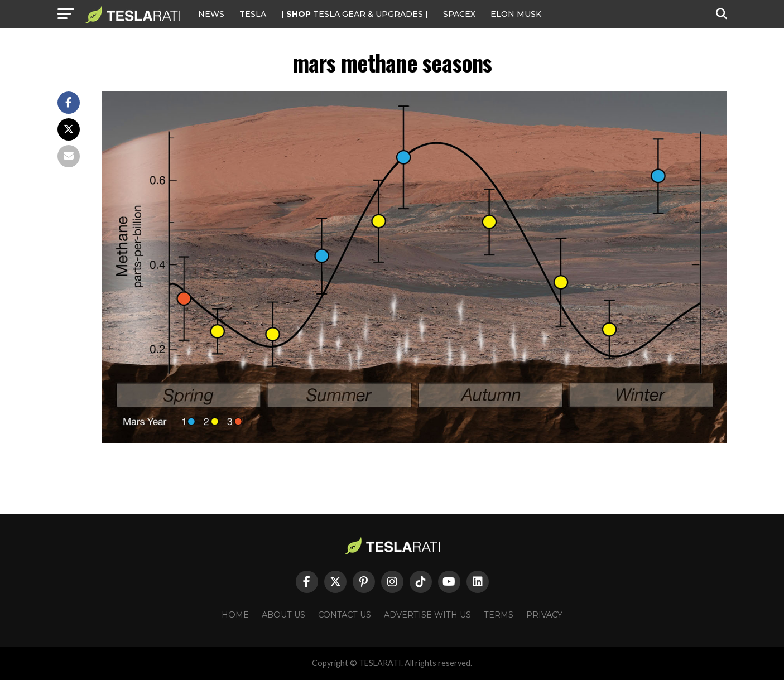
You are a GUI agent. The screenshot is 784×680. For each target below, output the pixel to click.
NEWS (211, 14)
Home (235, 615)
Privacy (544, 615)
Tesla (253, 14)
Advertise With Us (427, 615)
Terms (499, 615)
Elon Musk (516, 14)
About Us (283, 615)
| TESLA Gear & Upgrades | (355, 14)
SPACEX (459, 14)
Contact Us (345, 615)
